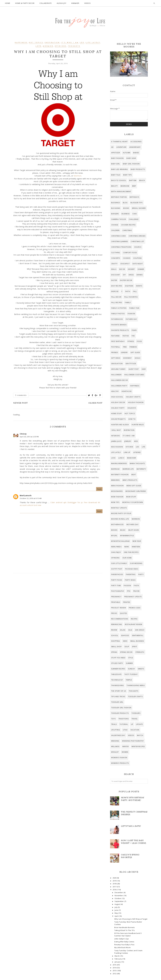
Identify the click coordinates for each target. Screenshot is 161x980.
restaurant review (134, 624)
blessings (116, 203)
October (118, 898)
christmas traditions (121, 247)
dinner (141, 269)
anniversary (135, 147)
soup (127, 647)
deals (114, 269)
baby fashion (117, 158)
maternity (141, 469)
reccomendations (120, 619)
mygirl (114, 536)
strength (140, 652)
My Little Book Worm (123, 948)
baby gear (131, 158)
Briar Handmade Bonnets (125, 927)
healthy (115, 391)
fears (134, 330)
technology (117, 680)
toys (113, 719)
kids (136, 441)
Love (39, 46)
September (119, 901)
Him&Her (75, 3)
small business (137, 641)
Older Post (95, 403)
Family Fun (134, 308)
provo (114, 613)
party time (116, 586)
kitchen (129, 447)
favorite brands (119, 325)
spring (114, 652)
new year (137, 541)
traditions (124, 719)
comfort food (130, 253)
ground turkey (118, 369)
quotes (123, 613)
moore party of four (121, 513)
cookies (127, 258)
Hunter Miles (138, 425)
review (114, 630)
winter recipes (138, 746)
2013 (115, 971)
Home (8, 3)
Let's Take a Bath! (131, 826)
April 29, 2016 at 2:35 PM (29, 437)
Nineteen (136, 547)
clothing (116, 253)
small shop (116, 647)
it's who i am (70, 43)
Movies (114, 530)
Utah (125, 730)
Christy (23, 434)
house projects (118, 419)
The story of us (119, 691)
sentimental (138, 635)
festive (126, 336)
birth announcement (121, 192)
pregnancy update (133, 597)
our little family (119, 563)
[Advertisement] (58, 598)
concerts (116, 258)
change (115, 225)
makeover (132, 458)
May (116, 913)
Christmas (127, 230)
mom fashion (117, 497)
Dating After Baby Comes (124, 942)
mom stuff (131, 497)
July (116, 907)
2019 (115, 881)
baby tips (128, 175)
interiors (116, 436)
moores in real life (120, 519)
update (139, 724)
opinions (61, 46)
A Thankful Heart (119, 142)
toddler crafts (135, 697)
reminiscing (117, 624)
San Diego (140, 630)
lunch (121, 458)
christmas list (137, 241)
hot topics (36, 43)
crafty (114, 264)
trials (114, 724)
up (132, 724)
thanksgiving (117, 685)
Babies (136, 153)
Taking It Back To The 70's (125, 930)
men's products (130, 480)
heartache (127, 391)
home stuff (116, 414)
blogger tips (137, 203)
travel (135, 719)
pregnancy (116, 597)
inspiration (52, 43)
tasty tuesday (131, 674)
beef (134, 186)
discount (116, 275)
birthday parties (119, 197)
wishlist (115, 752)
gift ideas (116, 358)
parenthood (117, 574)
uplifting (116, 730)
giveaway (127, 358)
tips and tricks (118, 697)
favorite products (120, 330)
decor (122, 269)
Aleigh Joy (62, 3)
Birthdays (134, 197)
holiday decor (118, 402)
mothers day (133, 524)
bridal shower (139, 208)
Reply (99, 489)
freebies (133, 347)
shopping (116, 641)
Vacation (135, 730)
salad (123, 630)
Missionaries (117, 491)
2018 (115, 884)
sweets (141, 669)
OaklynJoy (116, 552)
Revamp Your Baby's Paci (124, 945)
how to (132, 419)
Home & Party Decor (25, 3)
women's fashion (119, 758)
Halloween (116, 375)
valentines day (118, 735)
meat (134, 475)
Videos (87, 3)
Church (138, 247)
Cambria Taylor (119, 219)
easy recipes (117, 286)
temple (129, 680)
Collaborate (46, 3)
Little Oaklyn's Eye (122, 939)
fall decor (116, 297)
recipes (134, 619)
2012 (115, 974)
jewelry (128, 441)
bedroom (125, 186)
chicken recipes (128, 225)
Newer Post (21, 403)
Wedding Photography (133, 741)
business (126, 214)
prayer (136, 591)
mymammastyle (127, 536)
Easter (114, 280)
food (139, 341)
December (119, 893)
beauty (114, 186)
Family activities (119, 308)
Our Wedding (136, 563)
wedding (115, 741)
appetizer (116, 153)
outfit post (117, 569)
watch (140, 735)
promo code (135, 608)
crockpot (125, 264)
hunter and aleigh (120, 425)
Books (126, 208)
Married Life (128, 469)
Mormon (48, 46)
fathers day (131, 319)
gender (124, 352)
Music (123, 530)
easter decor (126, 280)
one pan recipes (131, 552)
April (117, 916)
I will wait (116, 430)
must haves (134, 530)
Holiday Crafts (133, 397)
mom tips (115, 502)
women (125, 752)
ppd (129, 591)
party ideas (130, 580)
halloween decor (119, 380)
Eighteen (129, 286)
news (127, 547)
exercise (115, 291)
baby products (138, 169)
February (118, 959)
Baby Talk (116, 175)
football (116, 347)
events (139, 286)
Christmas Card (118, 236)
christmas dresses (137, 236)
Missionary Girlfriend (136, 491)
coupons (137, 258)
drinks (140, 275)
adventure (121, 147)
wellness (115, 746)
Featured (115, 336)
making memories (119, 463)
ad (112, 147)
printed (127, 602)
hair (144, 369)
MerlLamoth (26, 495)
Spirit (135, 647)
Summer (129, 663)
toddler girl (117, 702)
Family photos (118, 314)
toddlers (136, 713)
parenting (131, 574)
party (141, 574)
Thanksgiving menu (136, 685)
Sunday (132, 669)
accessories (136, 142)
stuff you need (118, 658)
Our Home (127, 558)
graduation (117, 364)
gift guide (135, 352)
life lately (93, 43)
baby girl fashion (131, 164)
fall (135, 291)
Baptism (133, 180)
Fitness (131, 341)
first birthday (118, 341)
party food (117, 580)
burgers (115, 214)
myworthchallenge (120, 541)
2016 (115, 890)
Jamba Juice (116, 441)
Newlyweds (116, 547)
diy (124, 275)
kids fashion (117, 447)
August (118, 904)
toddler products (120, 713)
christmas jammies (120, 241)
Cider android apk (58, 502)
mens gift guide (134, 486)
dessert (131, 269)
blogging (116, 208)
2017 (115, 887)
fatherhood (117, 319)
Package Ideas (132, 569)
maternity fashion (120, 475)
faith (128, 291)
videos (131, 735)
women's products (120, 763)
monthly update (119, 508)
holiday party (118, 408)
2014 (115, 968)
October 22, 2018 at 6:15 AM (31, 498)
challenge (134, 219)
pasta (136, 586)
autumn (127, 153)
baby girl (116, 164)
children (115, 230)
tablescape (116, 674)
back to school (119, 180)
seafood (125, 635)
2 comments (21, 395)
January (118, 962)
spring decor (126, 652)
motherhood (117, 524)
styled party (117, 663)
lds (82, 43)
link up (127, 452)
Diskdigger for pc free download (82, 502)
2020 (115, 878)
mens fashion (117, 486)
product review (119, 608)
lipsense (137, 452)
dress (131, 275)
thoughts (74, 46)
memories (115, 480)
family (128, 303)
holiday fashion (136, 402)
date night (138, 264)
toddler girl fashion (121, 708)
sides (125, 641)
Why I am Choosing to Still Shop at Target (131, 919)
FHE (133, 336)
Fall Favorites (131, 297)
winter (126, 746)
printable (116, 602)
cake (135, 214)
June (117, 910)
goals (138, 358)
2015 (115, 965)
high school (117, 397)
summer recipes (118, 669)
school (115, 635)
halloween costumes (134, 375)
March (117, 956)
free (125, 347)
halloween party (119, 386)
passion (127, 586)
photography (118, 591)
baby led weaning (119, 169)
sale (130, 630)
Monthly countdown (133, 502)
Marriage (115, 469)
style (131, 658)
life (144, 447)
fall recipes (117, 303)
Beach (142, 180)
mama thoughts (137, 463)
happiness (21, 43)
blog (125, 203)
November (119, 896)
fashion (131, 314)
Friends (115, 352)
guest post (134, 369)
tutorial (124, 724)
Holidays (132, 408)
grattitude (131, 364)
